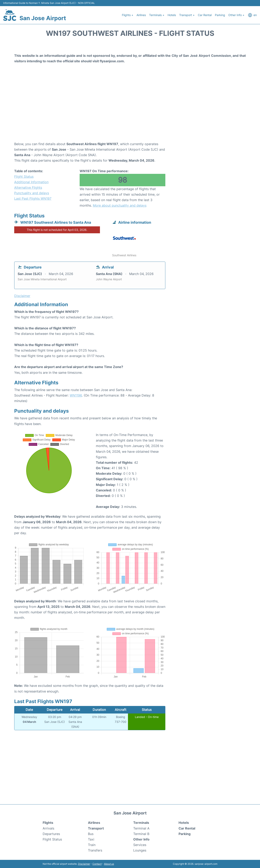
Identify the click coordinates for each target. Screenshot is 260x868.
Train (92, 845)
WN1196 (76, 395)
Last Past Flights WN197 (33, 198)
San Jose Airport (43, 18)
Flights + (128, 15)
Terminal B (141, 834)
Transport (96, 828)
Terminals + (157, 15)
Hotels (172, 15)
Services (140, 845)
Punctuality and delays (32, 193)
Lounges (140, 850)
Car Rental (205, 15)
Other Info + (236, 15)
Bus (91, 834)
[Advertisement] (130, 109)
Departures (51, 834)
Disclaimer (84, 864)
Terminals (141, 823)
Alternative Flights (28, 187)
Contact (97, 864)
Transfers (95, 850)
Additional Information (31, 182)
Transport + (187, 15)
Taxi (91, 839)
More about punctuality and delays (120, 205)
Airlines (141, 15)
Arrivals (48, 828)
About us (109, 864)
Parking (220, 15)
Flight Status (24, 176)
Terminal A (141, 828)
